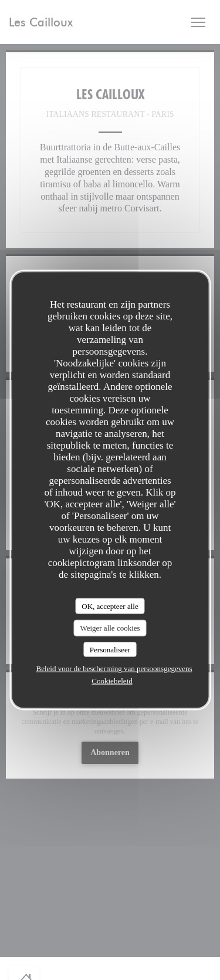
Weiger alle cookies (110, 628)
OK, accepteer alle (110, 606)
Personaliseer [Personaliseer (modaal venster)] (110, 649)
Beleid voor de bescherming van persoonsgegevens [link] (114, 669)
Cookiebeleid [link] (112, 681)
